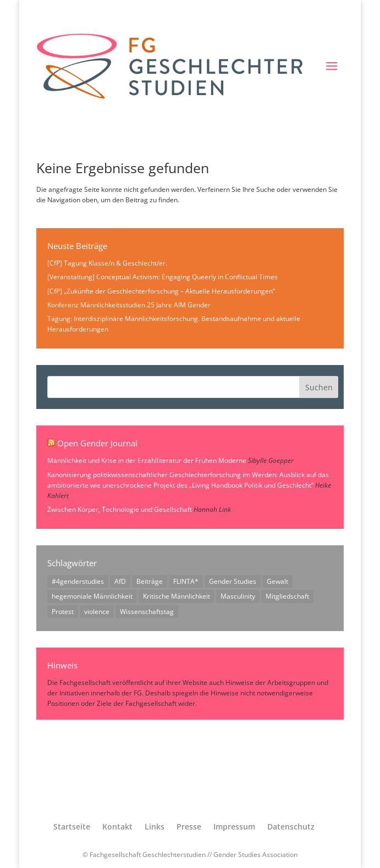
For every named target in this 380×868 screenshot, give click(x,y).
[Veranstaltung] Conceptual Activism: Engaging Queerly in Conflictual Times (163, 277)
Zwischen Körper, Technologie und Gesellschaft (120, 509)
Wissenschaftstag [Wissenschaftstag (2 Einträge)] (147, 612)
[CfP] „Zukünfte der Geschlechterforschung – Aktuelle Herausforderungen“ (161, 291)
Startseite (72, 826)
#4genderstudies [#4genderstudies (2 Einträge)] (78, 581)
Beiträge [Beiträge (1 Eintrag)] (150, 581)
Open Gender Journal (97, 443)
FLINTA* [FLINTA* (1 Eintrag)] (186, 581)
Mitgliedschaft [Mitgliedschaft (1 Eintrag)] (287, 596)
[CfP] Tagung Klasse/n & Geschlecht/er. (107, 263)
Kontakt (117, 826)
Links (155, 826)
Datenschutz (291, 826)
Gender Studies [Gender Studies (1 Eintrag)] (233, 581)
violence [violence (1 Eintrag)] (97, 612)
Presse (189, 826)
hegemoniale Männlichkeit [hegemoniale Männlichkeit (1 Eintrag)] (92, 596)
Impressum (234, 826)
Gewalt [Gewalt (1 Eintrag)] (277, 581)
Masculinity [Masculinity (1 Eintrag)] (238, 596)
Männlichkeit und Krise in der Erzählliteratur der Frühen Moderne (147, 460)
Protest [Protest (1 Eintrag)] (63, 612)
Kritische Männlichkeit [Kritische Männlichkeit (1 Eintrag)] (177, 596)
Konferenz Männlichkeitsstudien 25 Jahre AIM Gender (129, 305)
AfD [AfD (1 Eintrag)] (120, 581)
